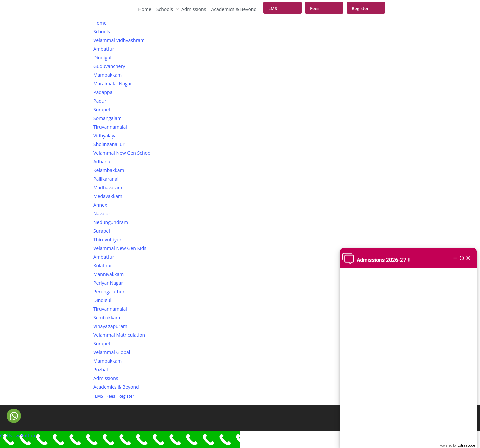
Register (360, 8)
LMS (273, 8)
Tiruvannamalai (110, 127)
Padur (100, 101)
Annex (100, 205)
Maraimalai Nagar (113, 83)
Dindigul (102, 57)
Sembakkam (107, 317)
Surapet (102, 109)
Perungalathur (109, 291)
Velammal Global (112, 352)
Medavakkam (108, 196)
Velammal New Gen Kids (120, 248)
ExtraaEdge (466, 445)
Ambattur (104, 49)
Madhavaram (108, 187)
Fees (315, 8)
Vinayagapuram (110, 326)
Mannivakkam (108, 274)
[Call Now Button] (120, 440)
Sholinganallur (109, 144)
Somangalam (107, 118)
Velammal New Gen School (122, 153)
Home (145, 9)
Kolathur (103, 265)
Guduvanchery (109, 66)
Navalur (102, 213)
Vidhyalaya (105, 135)
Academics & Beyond (234, 9)
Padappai (103, 92)
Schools (166, 9)
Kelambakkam (109, 170)
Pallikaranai (106, 179)
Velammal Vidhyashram (119, 40)
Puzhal (100, 369)
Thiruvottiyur (107, 239)
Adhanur (103, 161)
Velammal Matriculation (119, 335)
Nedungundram (111, 222)
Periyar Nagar (108, 283)
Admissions (194, 9)
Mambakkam (107, 75)
